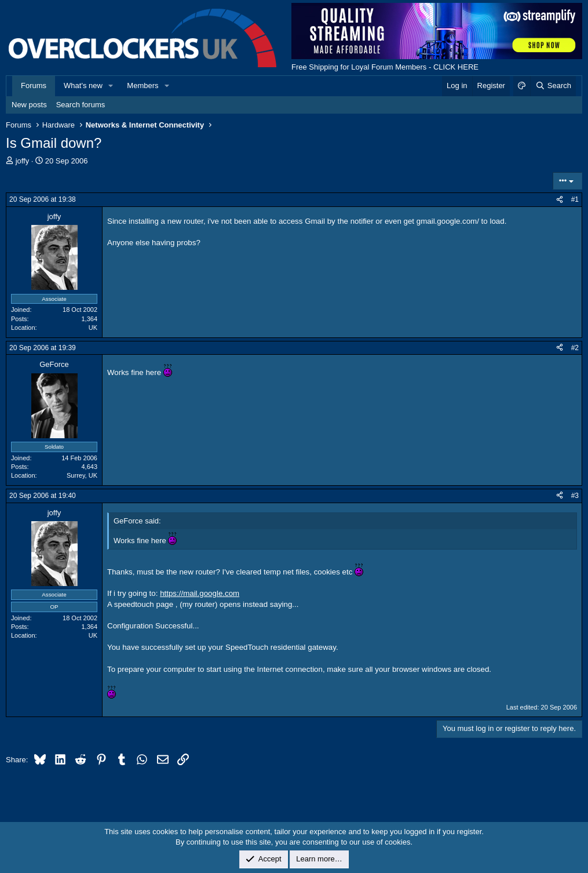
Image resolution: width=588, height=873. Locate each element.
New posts (29, 105)
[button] (111, 86)
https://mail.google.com (200, 593)
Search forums (81, 105)
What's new (83, 86)
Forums (34, 86)
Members (143, 86)
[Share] (560, 200)
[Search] (553, 86)
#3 (575, 496)
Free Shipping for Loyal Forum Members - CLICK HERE (385, 67)
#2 (575, 348)
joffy (23, 161)
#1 (575, 199)
